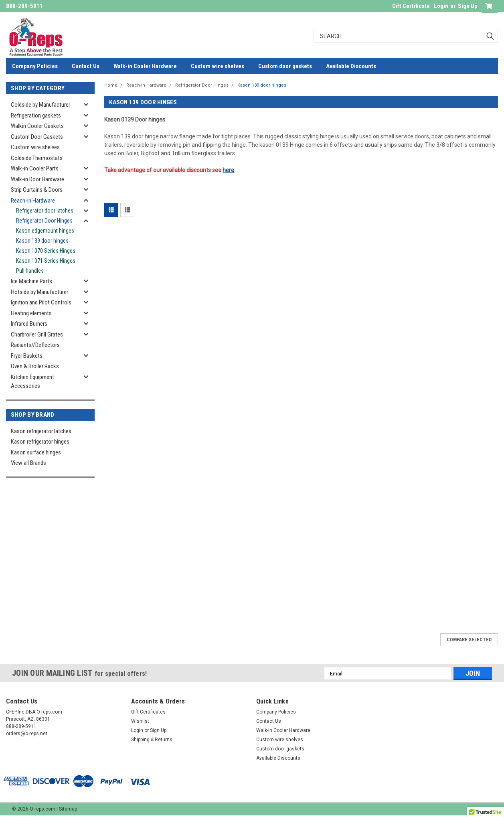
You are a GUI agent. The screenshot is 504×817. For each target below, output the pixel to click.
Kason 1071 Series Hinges (46, 261)
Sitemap (68, 809)
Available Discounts (351, 66)
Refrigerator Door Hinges (44, 221)
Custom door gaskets (285, 66)
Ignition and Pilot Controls (41, 302)
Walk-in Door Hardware (37, 179)
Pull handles (30, 271)
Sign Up (468, 6)
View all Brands (28, 463)
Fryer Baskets (27, 356)
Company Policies (35, 66)
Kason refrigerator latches (41, 431)
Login (441, 6)
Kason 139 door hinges (42, 241)
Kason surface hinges (36, 452)
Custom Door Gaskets (37, 137)
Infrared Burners (29, 324)
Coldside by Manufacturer (40, 105)
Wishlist (140, 721)
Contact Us (86, 66)
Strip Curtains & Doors (37, 190)
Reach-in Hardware (33, 201)
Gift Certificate (411, 6)
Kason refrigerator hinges (40, 442)
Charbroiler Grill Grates (37, 335)
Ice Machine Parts (31, 281)
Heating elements (31, 313)
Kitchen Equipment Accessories (32, 382)
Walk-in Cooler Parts (35, 168)
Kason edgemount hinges (45, 231)
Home (111, 85)
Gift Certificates (148, 712)
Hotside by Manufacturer (39, 292)
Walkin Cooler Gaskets (37, 126)
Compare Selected (469, 640)
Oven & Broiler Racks (35, 366)
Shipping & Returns (152, 740)
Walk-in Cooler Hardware (145, 66)
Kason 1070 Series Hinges (46, 251)
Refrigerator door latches (45, 211)
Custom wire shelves (218, 66)
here (228, 170)
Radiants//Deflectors (35, 345)
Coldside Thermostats (37, 158)
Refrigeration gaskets (36, 116)
